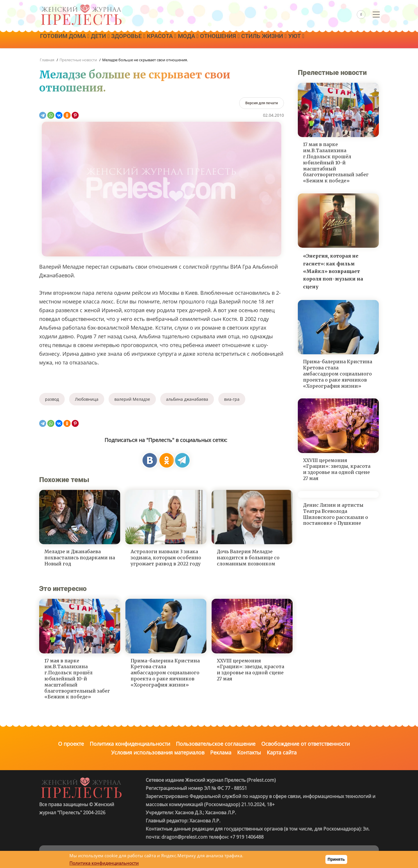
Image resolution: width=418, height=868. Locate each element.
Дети (107, 40)
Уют (328, 40)
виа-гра (232, 399)
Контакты (249, 752)
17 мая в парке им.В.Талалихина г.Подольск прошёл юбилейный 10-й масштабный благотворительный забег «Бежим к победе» (77, 679)
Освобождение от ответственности (306, 744)
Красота (176, 40)
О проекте (71, 744)
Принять (336, 859)
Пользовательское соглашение (216, 744)
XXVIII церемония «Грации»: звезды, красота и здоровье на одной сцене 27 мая (251, 670)
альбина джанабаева (187, 399)
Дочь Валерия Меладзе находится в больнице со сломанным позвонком (248, 558)
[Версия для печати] (262, 103)
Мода (207, 40)
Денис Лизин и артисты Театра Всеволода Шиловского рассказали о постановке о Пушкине (336, 514)
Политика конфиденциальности (130, 744)
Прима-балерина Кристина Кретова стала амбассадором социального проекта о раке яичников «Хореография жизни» (165, 673)
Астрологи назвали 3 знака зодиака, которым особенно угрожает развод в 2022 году (166, 558)
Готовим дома (67, 40)
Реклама (221, 752)
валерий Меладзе (132, 399)
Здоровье (139, 40)
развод (52, 399)
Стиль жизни (291, 40)
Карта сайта (282, 752)
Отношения (243, 40)
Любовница (87, 399)
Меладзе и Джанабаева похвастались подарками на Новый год (80, 558)
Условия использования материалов (158, 752)
